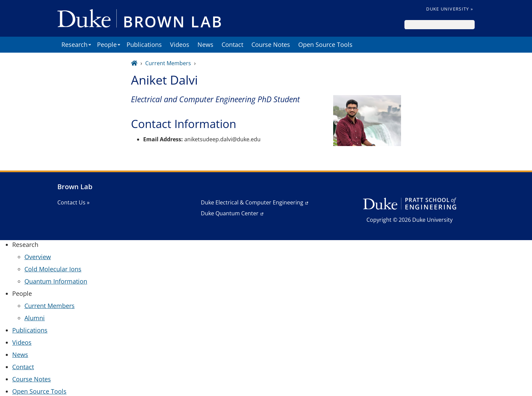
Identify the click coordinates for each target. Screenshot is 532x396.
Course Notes (271, 44)
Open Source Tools (325, 44)
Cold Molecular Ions (53, 269)
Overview (38, 257)
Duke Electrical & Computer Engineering (252, 202)
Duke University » (450, 9)
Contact (232, 44)
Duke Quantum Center (230, 213)
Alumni (35, 318)
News (205, 44)
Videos (180, 44)
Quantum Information (56, 281)
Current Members (168, 63)
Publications (144, 44)
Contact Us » (73, 202)
